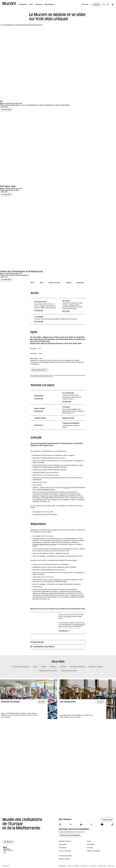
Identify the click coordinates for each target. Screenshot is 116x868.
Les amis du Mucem (65, 851)
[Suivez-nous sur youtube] (102, 824)
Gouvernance (63, 844)
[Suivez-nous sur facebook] (71, 824)
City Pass (67, 538)
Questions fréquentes (65, 856)
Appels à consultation (93, 851)
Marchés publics (84, 866)
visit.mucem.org (79, 675)
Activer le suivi (111, 866)
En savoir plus (6, 160)
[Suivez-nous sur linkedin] (81, 824)
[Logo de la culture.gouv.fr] (8, 850)
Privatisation (91, 844)
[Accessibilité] (113, 5)
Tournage (90, 848)
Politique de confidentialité (73, 866)
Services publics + (93, 866)
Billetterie (97, 5)
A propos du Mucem (65, 841)
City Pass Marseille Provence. (46, 540)
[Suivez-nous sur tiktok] (112, 824)
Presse (89, 841)
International (63, 848)
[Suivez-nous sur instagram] (60, 824)
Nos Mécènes (8, 842)
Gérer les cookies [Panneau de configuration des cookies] (102, 866)
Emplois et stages (64, 859)
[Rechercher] (104, 5)
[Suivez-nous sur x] (91, 824)
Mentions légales (62, 866)
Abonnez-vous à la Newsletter (70, 835)
